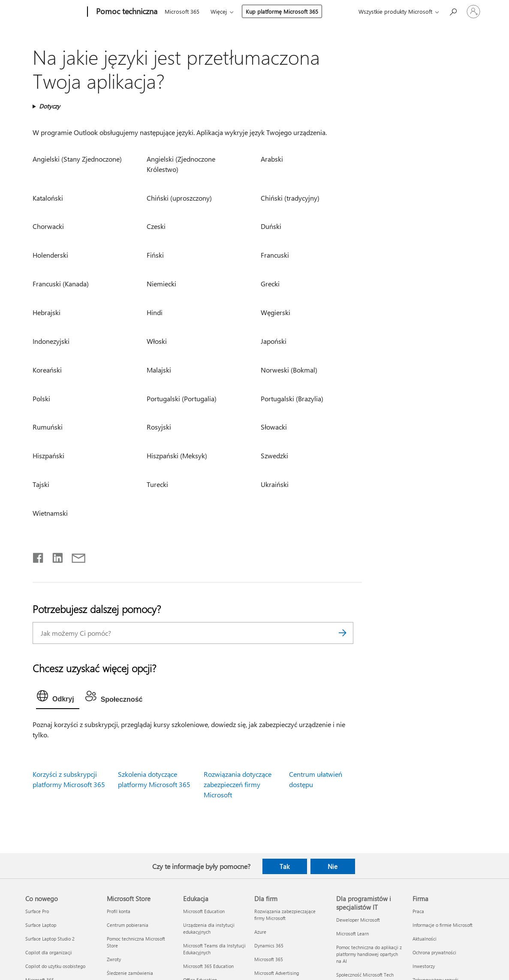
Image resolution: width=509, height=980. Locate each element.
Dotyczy (50, 106)
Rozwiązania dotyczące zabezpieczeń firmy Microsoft (238, 784)
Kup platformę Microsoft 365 (282, 11)
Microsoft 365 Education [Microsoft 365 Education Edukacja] (208, 966)
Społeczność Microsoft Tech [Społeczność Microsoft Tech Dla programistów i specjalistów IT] (365, 975)
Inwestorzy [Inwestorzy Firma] (424, 966)
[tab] (58, 698)
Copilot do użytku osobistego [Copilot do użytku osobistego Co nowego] (55, 966)
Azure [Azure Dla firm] (260, 932)
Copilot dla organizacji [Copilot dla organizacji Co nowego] (49, 952)
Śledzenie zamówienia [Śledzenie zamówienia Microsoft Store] (130, 973)
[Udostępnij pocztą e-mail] (75, 556)
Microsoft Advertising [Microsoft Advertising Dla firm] (277, 973)
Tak (285, 866)
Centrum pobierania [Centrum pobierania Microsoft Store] (128, 925)
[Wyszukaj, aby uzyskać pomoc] (453, 11)
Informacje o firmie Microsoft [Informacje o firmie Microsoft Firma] (443, 925)
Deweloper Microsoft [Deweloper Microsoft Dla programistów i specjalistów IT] (358, 920)
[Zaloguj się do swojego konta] (473, 12)
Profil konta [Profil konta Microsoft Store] (119, 911)
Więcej (219, 11)
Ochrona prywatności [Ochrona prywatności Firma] (434, 952)
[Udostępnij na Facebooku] (39, 556)
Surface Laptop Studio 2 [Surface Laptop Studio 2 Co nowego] (50, 939)
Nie (333, 866)
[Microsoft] (55, 12)
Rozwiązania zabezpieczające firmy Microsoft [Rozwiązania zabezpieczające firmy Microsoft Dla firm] (285, 915)
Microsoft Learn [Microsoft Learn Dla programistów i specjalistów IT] (352, 933)
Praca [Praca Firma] (418, 911)
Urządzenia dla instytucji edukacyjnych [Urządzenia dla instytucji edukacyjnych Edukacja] (209, 928)
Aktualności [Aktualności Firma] (425, 939)
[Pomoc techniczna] (126, 12)
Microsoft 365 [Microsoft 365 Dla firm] (269, 959)
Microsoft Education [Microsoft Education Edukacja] (204, 911)
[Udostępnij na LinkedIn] (54, 556)
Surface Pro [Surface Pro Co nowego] (37, 911)
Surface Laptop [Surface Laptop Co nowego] (41, 925)
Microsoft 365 (182, 11)
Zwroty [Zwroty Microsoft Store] (114, 959)
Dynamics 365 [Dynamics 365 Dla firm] (269, 945)
